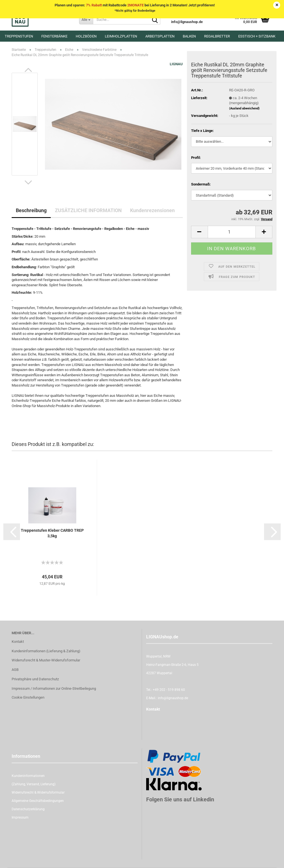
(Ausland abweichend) (244, 108)
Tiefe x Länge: (202, 131)
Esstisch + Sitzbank (257, 36)
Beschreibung (31, 210)
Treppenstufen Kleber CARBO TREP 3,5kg (52, 533)
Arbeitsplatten (160, 36)
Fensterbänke (54, 36)
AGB (15, 670)
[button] (28, 70)
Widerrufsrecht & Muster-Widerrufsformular (46, 660)
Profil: (196, 158)
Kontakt (18, 642)
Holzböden (86, 36)
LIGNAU (176, 64)
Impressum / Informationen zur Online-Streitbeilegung (54, 688)
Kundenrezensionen (152, 210)
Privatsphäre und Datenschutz (35, 679)
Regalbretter (217, 36)
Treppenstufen (19, 36)
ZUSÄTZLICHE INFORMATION (88, 210)
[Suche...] (86, 19)
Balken (189, 36)
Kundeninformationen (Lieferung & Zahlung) (46, 651)
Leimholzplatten (121, 36)
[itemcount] (232, 232)
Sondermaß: (201, 184)
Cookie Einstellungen (28, 697)
